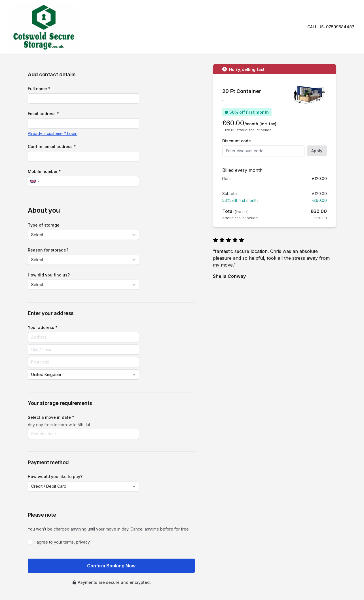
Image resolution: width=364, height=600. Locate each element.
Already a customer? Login (53, 133)
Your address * (43, 327)
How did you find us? (49, 275)
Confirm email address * (52, 146)
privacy (83, 542)
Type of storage (44, 225)
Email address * (43, 114)
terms (69, 542)
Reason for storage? (48, 250)
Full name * (39, 89)
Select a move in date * (51, 417)
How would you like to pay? (55, 477)
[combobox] (35, 181)
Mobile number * (44, 171)
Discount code (237, 141)
